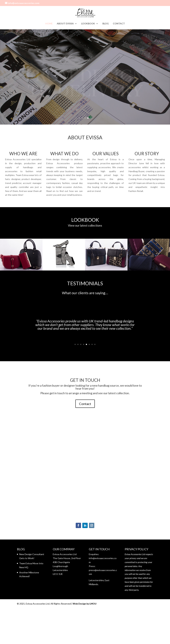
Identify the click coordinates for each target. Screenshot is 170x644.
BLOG (106, 24)
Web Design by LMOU (85, 604)
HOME (49, 24)
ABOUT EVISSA (65, 24)
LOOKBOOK (88, 24)
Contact (85, 404)
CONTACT (119, 24)
